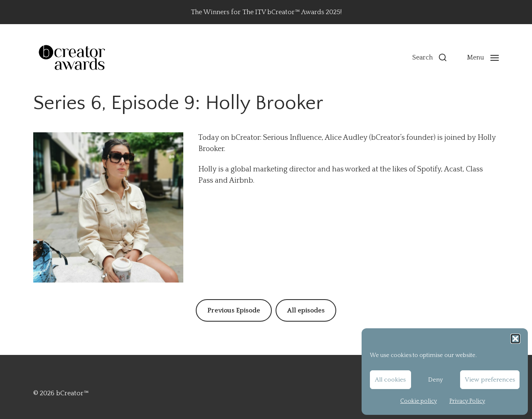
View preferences (490, 380)
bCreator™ (73, 393)
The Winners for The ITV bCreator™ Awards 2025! (266, 12)
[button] (515, 339)
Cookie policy (419, 401)
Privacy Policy (467, 401)
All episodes (306, 310)
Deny (435, 380)
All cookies (390, 380)
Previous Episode (234, 310)
